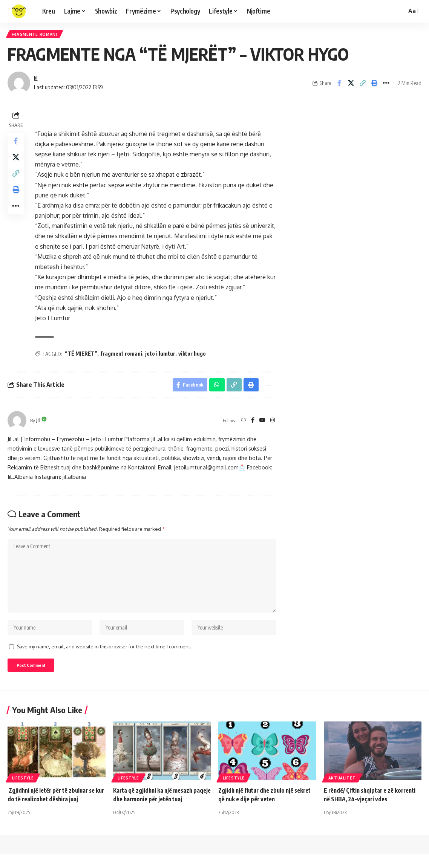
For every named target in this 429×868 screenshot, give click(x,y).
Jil (36, 80)
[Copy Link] (363, 86)
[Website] (242, 425)
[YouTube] (262, 425)
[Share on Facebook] (339, 86)
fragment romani (123, 356)
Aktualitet (342, 792)
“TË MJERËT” (83, 356)
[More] (386, 86)
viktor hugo (194, 356)
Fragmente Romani (37, 35)
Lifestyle (23, 792)
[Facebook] (251, 425)
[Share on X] (351, 86)
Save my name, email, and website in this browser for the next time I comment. (104, 659)
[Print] (374, 86)
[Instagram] (273, 425)
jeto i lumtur (162, 356)
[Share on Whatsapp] (213, 388)
